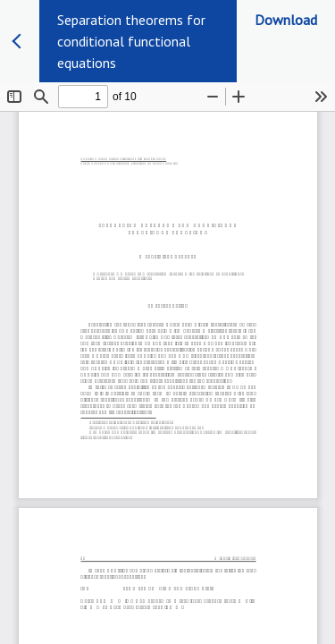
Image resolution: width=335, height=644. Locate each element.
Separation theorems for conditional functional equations (131, 41)
